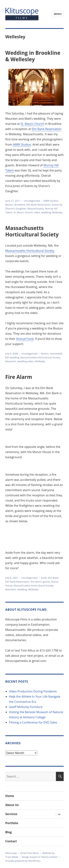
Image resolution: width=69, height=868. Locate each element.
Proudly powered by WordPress (23, 861)
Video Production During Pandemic (33, 691)
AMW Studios (22, 144)
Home (10, 796)
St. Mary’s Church (32, 124)
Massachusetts (36, 208)
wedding (46, 212)
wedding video (25, 361)
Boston (9, 205)
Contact (11, 841)
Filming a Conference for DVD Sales (33, 722)
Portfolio (12, 823)
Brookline (20, 205)
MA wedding (12, 357)
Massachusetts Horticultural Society (32, 231)
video (37, 212)
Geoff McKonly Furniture (26, 707)
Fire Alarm (19, 377)
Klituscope (11, 853)
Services (11, 814)
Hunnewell (56, 354)
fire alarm (36, 582)
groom (46, 582)
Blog (9, 832)
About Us (12, 805)
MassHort (11, 361)
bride (44, 578)
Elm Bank (53, 578)
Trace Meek (12, 857)
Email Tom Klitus (30, 853)
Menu (58, 14)
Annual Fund (25, 339)
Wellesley (57, 212)
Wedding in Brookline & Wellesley (33, 56)
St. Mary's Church (23, 212)
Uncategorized (32, 201)
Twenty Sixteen (49, 857)
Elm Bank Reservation (47, 129)
